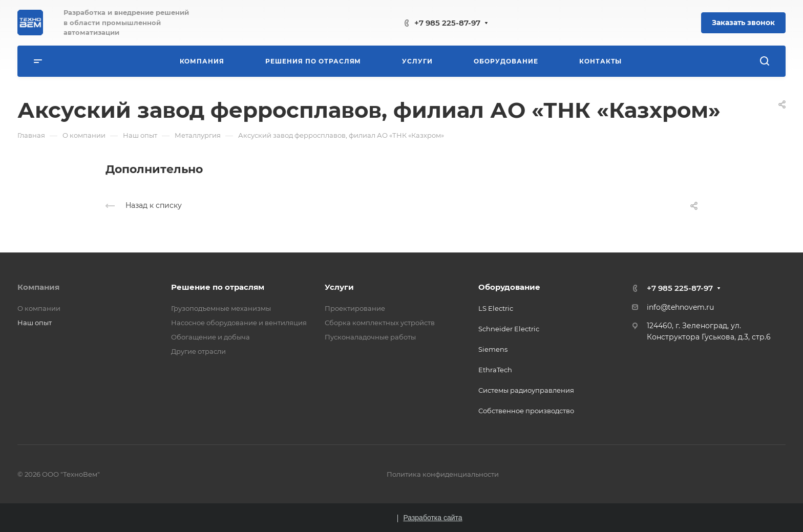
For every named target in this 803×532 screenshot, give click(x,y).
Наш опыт (35, 323)
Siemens (493, 349)
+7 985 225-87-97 (447, 23)
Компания (38, 287)
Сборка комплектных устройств (380, 323)
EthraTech (495, 370)
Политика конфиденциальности (443, 474)
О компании (39, 308)
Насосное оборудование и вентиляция (239, 323)
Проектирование (355, 308)
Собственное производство (526, 411)
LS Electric (496, 308)
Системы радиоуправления (526, 390)
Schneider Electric (509, 329)
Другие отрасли (198, 351)
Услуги (339, 287)
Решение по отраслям (218, 287)
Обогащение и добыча (210, 337)
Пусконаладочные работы (370, 337)
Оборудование (509, 287)
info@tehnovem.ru (680, 307)
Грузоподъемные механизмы (221, 308)
